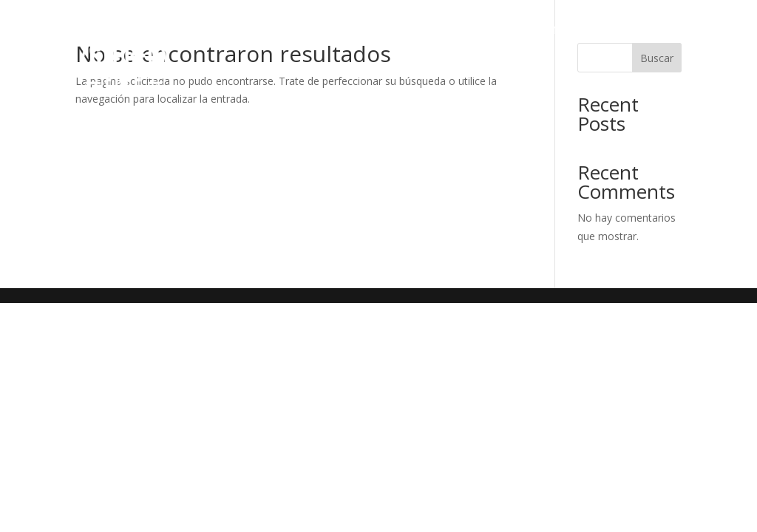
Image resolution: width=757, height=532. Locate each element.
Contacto (652, 85)
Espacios (458, 29)
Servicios (381, 29)
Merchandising (634, 29)
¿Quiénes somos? (275, 29)
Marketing (537, 29)
